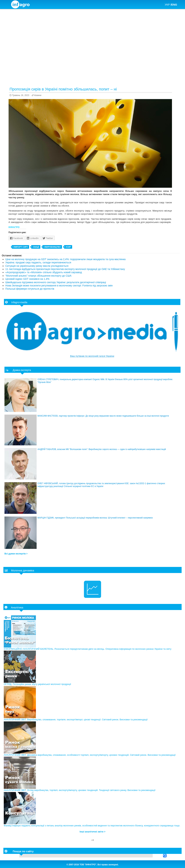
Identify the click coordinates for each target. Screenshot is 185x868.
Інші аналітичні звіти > (92, 832)
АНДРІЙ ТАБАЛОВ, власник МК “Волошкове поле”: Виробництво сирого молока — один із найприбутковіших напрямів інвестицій (102, 449)
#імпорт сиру (21, 247)
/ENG (174, 5)
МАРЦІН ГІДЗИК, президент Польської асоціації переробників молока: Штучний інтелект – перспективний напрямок (95, 518)
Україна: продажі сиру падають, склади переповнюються (38, 262)
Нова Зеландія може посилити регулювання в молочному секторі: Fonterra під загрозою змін (59, 286)
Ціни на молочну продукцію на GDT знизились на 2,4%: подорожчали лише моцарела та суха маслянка (65, 259)
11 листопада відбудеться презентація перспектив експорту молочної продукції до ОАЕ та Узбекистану (65, 269)
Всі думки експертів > (16, 554)
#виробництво (52, 247)
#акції (36, 247)
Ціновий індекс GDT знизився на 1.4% (27, 279)
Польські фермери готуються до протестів (30, 289)
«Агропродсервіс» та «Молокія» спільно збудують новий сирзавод (44, 272)
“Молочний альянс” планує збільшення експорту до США (38, 276)
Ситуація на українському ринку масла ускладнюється (37, 266)
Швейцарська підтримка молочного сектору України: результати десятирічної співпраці (56, 282)
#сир (68, 247)
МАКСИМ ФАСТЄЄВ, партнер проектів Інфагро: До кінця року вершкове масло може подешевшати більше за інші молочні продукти (103, 416)
